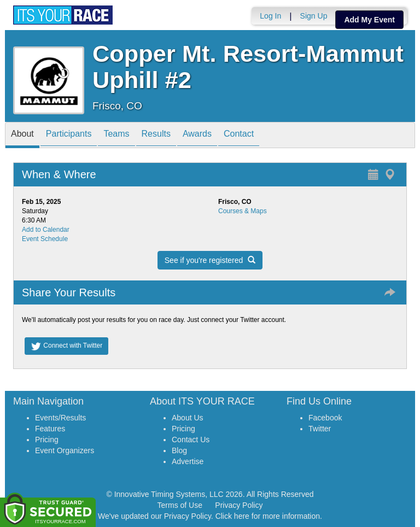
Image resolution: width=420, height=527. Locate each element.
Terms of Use (180, 505)
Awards (197, 136)
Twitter (320, 429)
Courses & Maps (243, 211)
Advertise (188, 461)
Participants (69, 136)
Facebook (325, 418)
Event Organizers (65, 450)
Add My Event (369, 20)
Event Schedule (45, 239)
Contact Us (191, 440)
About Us (188, 418)
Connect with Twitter (66, 346)
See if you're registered (210, 260)
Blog (179, 450)
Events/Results (60, 418)
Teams (116, 136)
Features (50, 429)
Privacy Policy (239, 505)
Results (156, 136)
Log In (270, 16)
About (22, 136)
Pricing (47, 440)
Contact (239, 136)
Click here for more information (268, 516)
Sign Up (314, 16)
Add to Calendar (46, 230)
